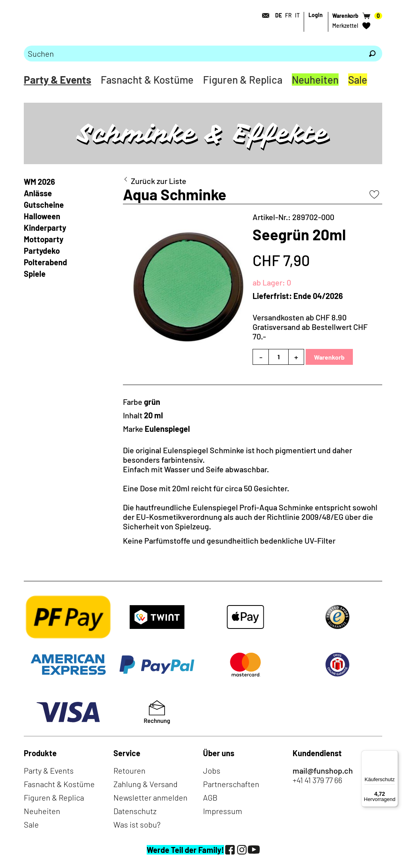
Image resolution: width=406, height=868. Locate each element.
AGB (210, 797)
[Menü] (393, 755)
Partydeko (42, 251)
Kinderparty (45, 228)
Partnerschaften (231, 784)
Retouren (129, 770)
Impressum (223, 811)
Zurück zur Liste (159, 181)
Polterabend (45, 262)
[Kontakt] (263, 15)
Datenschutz (135, 811)
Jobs (212, 770)
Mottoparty (44, 239)
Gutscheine (44, 205)
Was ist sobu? (137, 824)
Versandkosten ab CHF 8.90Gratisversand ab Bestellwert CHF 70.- (310, 327)
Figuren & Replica (243, 80)
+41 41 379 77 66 (317, 780)
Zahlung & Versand (146, 784)
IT (297, 15)
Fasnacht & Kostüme (147, 80)
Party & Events (57, 80)
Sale (358, 80)
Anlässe (38, 193)
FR (288, 15)
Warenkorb (329, 357)
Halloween (42, 216)
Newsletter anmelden (150, 797)
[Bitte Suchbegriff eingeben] (193, 54)
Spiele (35, 274)
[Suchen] (372, 54)
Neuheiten (315, 80)
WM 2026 (39, 182)
